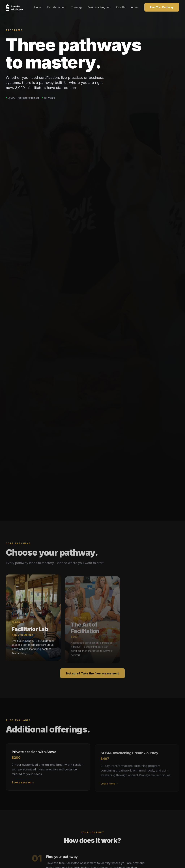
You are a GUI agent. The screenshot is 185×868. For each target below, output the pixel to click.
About (135, 7)
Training (76, 7)
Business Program (99, 7)
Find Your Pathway (162, 7)
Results (121, 7)
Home (38, 7)
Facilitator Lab (56, 7)
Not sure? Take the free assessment (92, 677)
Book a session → (23, 787)
